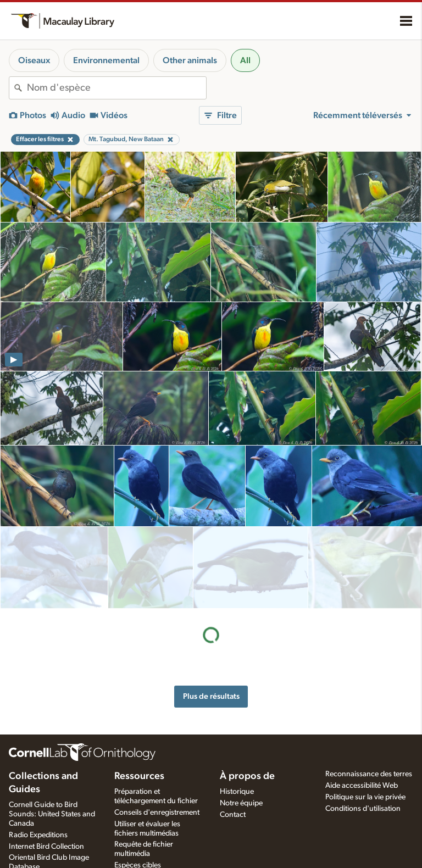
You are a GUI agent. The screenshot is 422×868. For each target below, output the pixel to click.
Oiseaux (34, 60)
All (245, 60)
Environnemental (106, 60)
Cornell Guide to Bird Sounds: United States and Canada (52, 814)
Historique (237, 792)
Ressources (139, 776)
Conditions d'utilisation (363, 809)
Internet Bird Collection (46, 847)
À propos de (247, 776)
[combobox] (116, 88)
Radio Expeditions (38, 835)
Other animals (190, 60)
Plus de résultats (211, 614)
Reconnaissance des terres (369, 774)
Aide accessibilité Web (362, 786)
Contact (233, 815)
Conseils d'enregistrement (157, 813)
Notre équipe (241, 803)
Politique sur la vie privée (365, 797)
